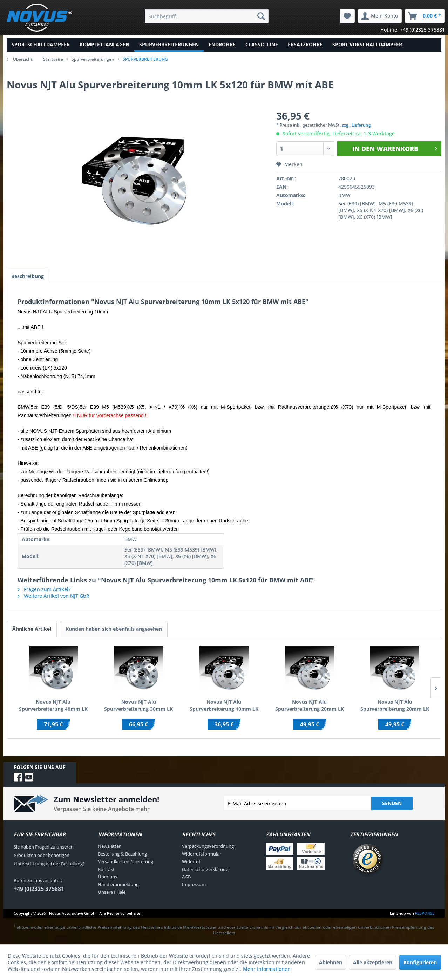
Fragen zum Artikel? (44, 591)
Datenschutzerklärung (205, 871)
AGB (186, 878)
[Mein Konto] (380, 16)
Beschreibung (29, 277)
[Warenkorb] (425, 16)
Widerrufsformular (202, 856)
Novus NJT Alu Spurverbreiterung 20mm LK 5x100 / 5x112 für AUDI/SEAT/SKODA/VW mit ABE (310, 707)
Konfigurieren (420, 962)
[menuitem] (207, 16)
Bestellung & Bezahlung (122, 856)
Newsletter (109, 848)
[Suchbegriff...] (207, 16)
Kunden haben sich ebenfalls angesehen (114, 631)
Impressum (194, 886)
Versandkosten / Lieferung (125, 863)
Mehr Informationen (267, 969)
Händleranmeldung (118, 886)
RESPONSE (425, 915)
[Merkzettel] (347, 16)
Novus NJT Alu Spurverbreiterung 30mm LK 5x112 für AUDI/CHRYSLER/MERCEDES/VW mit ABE (139, 707)
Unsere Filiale (112, 894)
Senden (392, 805)
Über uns (107, 878)
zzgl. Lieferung (356, 125)
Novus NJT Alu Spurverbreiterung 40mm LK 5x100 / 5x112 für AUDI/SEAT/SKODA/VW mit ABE (53, 707)
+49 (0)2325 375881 (39, 891)
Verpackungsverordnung (208, 848)
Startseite (53, 59)
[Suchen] (261, 16)
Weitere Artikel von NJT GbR (53, 598)
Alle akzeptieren (373, 962)
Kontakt (106, 871)
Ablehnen (331, 962)
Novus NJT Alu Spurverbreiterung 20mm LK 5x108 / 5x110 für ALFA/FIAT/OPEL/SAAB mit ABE (395, 707)
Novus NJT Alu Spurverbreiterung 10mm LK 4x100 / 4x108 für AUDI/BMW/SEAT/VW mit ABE (224, 707)
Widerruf (191, 863)
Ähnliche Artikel (32, 631)
